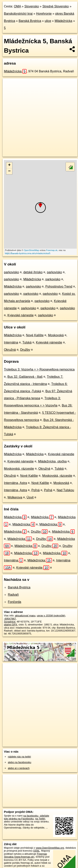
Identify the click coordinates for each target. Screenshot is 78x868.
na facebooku (31, 816)
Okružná (10, 350)
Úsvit (30, 497)
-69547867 (10, 619)
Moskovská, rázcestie (19, 469)
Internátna (11, 342)
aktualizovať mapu (25, 616)
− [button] (9, 171)
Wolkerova (15, 497)
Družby (25, 350)
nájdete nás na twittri (19, 757)
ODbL (36, 851)
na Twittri (40, 819)
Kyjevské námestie (21, 315)
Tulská (27, 342)
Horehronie (44, 14)
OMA (17, 6)
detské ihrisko (33, 272)
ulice (48, 21)
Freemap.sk (52, 250)
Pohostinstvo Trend (59, 286)
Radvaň (13, 595)
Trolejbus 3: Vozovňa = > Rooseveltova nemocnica (39, 369)
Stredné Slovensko (56, 6)
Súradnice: (10, 622)
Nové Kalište (35, 335)
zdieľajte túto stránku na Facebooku (27, 817)
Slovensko (32, 6)
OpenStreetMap (31, 250)
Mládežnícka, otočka (52, 461)
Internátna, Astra (15, 483)
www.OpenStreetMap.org (50, 848)
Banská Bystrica (30, 21)
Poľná (36, 490)
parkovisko (11, 272)
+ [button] (9, 165)
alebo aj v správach (19, 768)
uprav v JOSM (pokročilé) (51, 616)
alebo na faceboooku (20, 762)
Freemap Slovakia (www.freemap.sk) (25, 855)
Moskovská (56, 335)
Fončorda (15, 602)
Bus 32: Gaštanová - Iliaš (25, 377)
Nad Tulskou (65, 490)
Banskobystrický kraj (18, 14)
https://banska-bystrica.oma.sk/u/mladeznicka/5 (28, 253)
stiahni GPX (11, 625)
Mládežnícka (63, 21)
